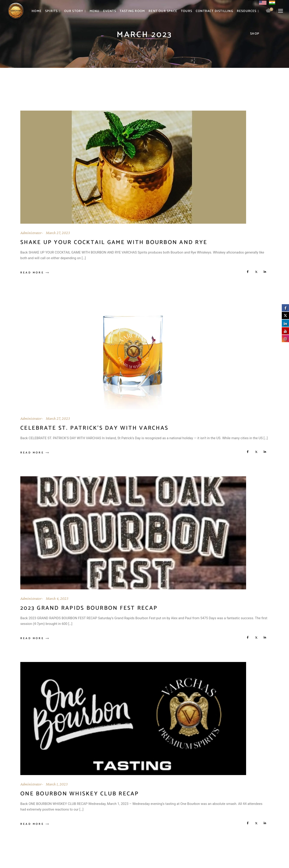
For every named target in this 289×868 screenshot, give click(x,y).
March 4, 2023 (57, 598)
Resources (248, 11)
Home (37, 11)
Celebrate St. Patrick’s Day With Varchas (94, 428)
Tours (186, 11)
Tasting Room (132, 11)
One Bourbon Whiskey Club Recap (80, 794)
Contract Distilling (214, 11)
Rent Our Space (163, 11)
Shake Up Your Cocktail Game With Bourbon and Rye (114, 242)
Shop (255, 34)
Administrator (31, 233)
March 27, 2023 (58, 233)
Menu (95, 11)
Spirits (53, 11)
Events (110, 11)
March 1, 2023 (57, 784)
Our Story (75, 11)
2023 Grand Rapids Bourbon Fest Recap (89, 608)
